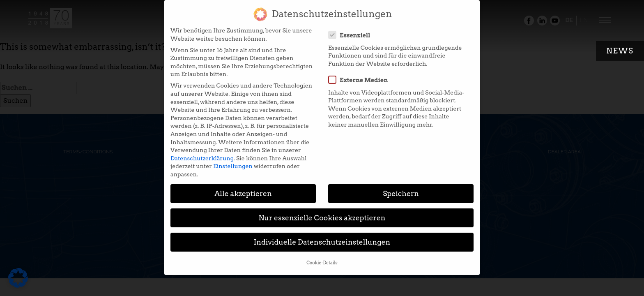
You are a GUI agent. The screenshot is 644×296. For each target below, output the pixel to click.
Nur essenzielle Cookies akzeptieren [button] (322, 213)
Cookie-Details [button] (322, 258)
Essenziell (352, 30)
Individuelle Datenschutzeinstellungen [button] (322, 237)
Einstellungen (233, 162)
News (620, 51)
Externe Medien (361, 75)
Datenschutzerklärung (202, 154)
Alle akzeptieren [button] (243, 189)
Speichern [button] (401, 189)
